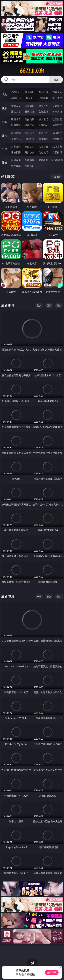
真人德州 (30, 92)
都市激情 (16, 147)
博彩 (4, 95)
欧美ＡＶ (43, 106)
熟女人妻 (16, 112)
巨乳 (49, 305)
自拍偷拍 (30, 106)
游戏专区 (57, 92)
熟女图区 (43, 139)
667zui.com (32, 71)
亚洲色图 (30, 133)
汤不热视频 (57, 160)
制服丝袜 (16, 125)
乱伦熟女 (43, 125)
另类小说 (30, 152)
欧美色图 (43, 133)
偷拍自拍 (30, 119)
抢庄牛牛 (57, 98)
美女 (39, 305)
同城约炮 (16, 160)
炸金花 (30, 98)
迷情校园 (16, 152)
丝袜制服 (30, 112)
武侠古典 (57, 147)
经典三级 (30, 125)
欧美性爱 (57, 119)
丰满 (39, 596)
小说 (4, 149)
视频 (4, 108)
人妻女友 (43, 147)
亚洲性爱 (16, 119)
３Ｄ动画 (57, 106)
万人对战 (43, 92)
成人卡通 (43, 119)
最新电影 (8, 596)
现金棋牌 (43, 98)
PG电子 (16, 92)
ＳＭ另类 (57, 112)
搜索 (56, 80)
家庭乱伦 (30, 147)
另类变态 (57, 125)
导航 (4, 163)
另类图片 (57, 139)
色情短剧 (30, 166)
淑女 (49, 596)
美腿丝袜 (16, 139)
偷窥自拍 (16, 133)
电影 (4, 122)
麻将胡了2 (16, 98)
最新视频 (8, 305)
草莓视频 (43, 160)
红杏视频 (16, 166)
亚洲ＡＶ (16, 106)
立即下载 (52, 972)
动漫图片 (57, 133)
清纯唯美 (30, 139)
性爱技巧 (57, 152)
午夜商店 (30, 160)
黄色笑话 (43, 152)
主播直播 (43, 112)
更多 (59, 305)
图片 (4, 135)
